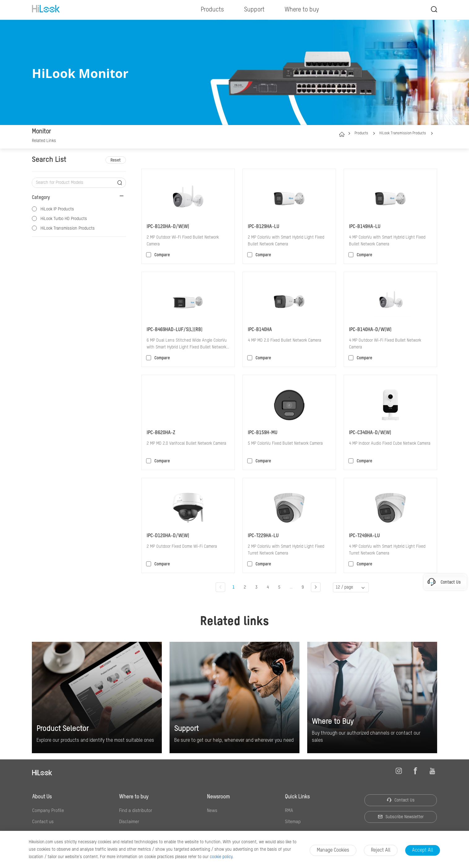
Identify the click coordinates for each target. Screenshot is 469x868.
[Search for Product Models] (74, 183)
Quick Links (297, 797)
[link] (44, 141)
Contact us (43, 822)
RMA (289, 811)
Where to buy (134, 797)
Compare (162, 255)
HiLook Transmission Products (403, 133)
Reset (116, 160)
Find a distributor (136, 811)
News (212, 811)
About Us (42, 797)
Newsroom (218, 797)
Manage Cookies (333, 850)
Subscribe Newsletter (401, 817)
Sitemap (293, 822)
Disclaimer (129, 822)
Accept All (423, 850)
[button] (374, 133)
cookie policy (221, 857)
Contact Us (401, 800)
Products (361, 133)
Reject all (381, 850)
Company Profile (48, 811)
